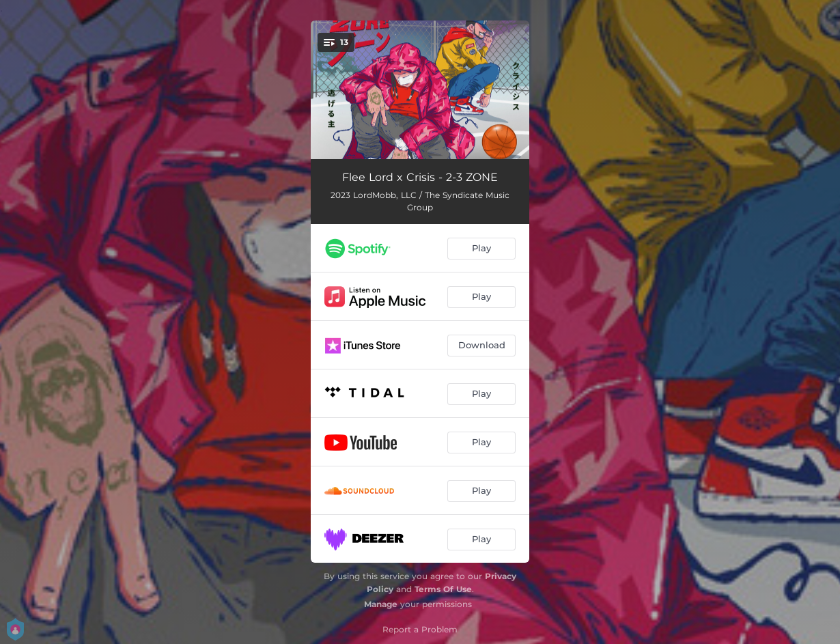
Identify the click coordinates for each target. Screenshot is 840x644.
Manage (381, 604)
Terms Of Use (443, 589)
